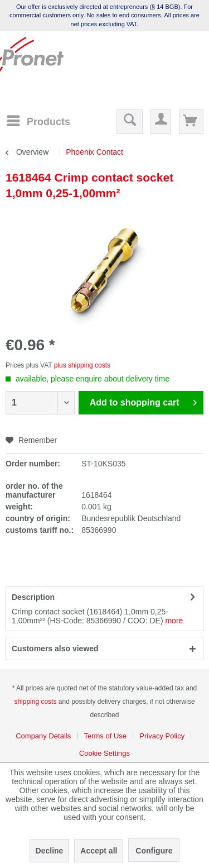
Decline (50, 851)
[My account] (161, 122)
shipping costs (35, 702)
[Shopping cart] (191, 122)
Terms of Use (105, 736)
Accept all (99, 851)
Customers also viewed (55, 648)
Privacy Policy (162, 736)
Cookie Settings (104, 753)
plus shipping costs (82, 365)
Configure (154, 851)
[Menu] (38, 121)
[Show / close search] (130, 122)
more (174, 621)
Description (33, 597)
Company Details (43, 736)
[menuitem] (38, 121)
